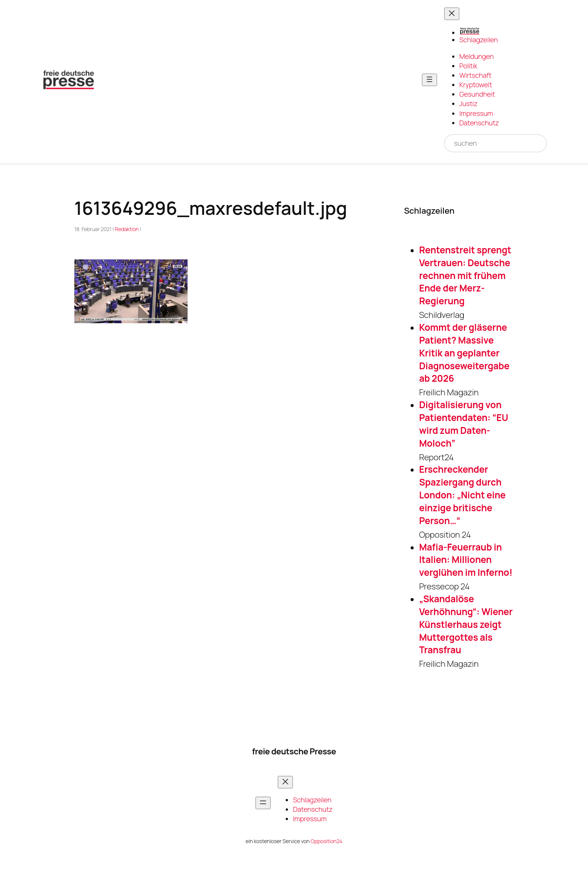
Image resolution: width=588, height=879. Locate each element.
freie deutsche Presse (294, 751)
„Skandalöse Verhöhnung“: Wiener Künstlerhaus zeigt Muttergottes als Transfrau (466, 624)
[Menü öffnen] (429, 80)
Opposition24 (326, 841)
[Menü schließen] (452, 14)
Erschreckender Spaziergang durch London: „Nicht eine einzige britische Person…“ (462, 495)
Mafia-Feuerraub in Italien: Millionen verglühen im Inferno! (466, 560)
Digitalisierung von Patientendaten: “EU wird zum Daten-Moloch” (463, 424)
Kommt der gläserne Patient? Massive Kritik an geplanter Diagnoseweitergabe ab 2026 (464, 353)
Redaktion (127, 229)
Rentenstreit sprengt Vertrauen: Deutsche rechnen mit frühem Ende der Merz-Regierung (465, 275)
